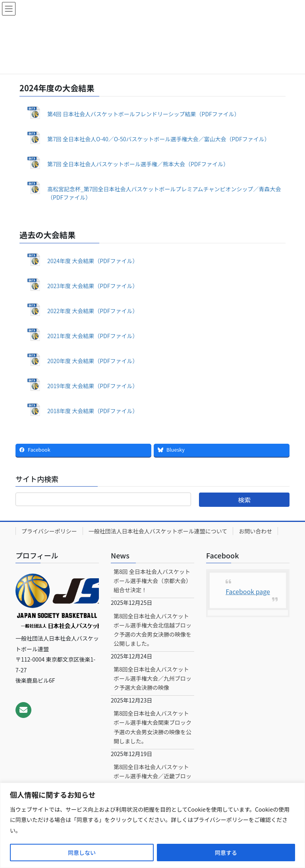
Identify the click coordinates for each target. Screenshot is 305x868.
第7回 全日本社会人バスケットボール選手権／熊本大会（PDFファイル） (138, 164)
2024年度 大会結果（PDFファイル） (93, 261)
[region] (152, 825)
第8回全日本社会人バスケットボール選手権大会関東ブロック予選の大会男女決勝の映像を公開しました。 (152, 727)
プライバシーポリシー (49, 531)
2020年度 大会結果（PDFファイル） (93, 361)
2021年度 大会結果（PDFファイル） (93, 336)
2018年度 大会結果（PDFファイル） (93, 411)
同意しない (82, 853)
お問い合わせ (255, 531)
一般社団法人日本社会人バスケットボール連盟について (158, 531)
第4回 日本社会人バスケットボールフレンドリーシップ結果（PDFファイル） (144, 114)
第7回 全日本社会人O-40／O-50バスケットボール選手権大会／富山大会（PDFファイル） (159, 139)
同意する (226, 853)
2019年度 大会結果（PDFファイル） (93, 386)
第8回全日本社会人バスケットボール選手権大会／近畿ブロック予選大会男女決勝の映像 (152, 776)
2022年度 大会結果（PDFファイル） (93, 311)
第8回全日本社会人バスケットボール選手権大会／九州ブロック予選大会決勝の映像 (152, 678)
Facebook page (248, 591)
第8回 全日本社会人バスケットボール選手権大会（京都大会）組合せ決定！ (152, 581)
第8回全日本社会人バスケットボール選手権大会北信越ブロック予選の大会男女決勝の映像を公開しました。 (152, 630)
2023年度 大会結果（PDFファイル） (93, 286)
